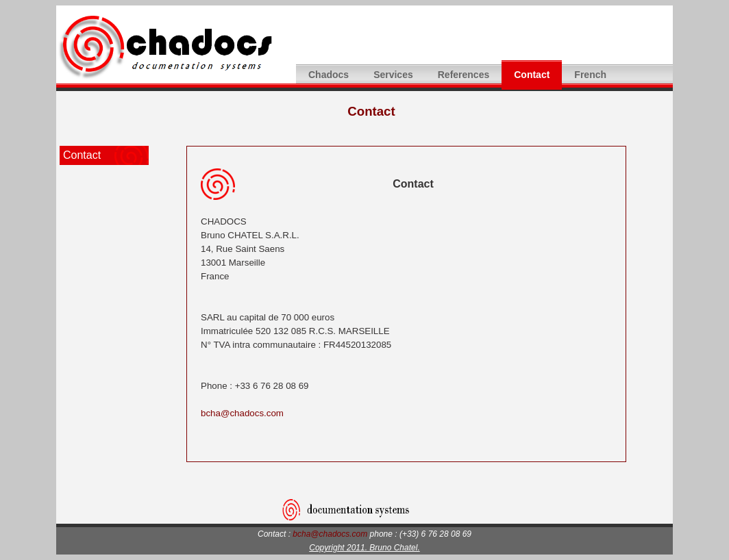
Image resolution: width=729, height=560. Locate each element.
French (590, 75)
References (464, 75)
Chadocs (329, 75)
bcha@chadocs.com (242, 413)
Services (393, 75)
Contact (532, 75)
